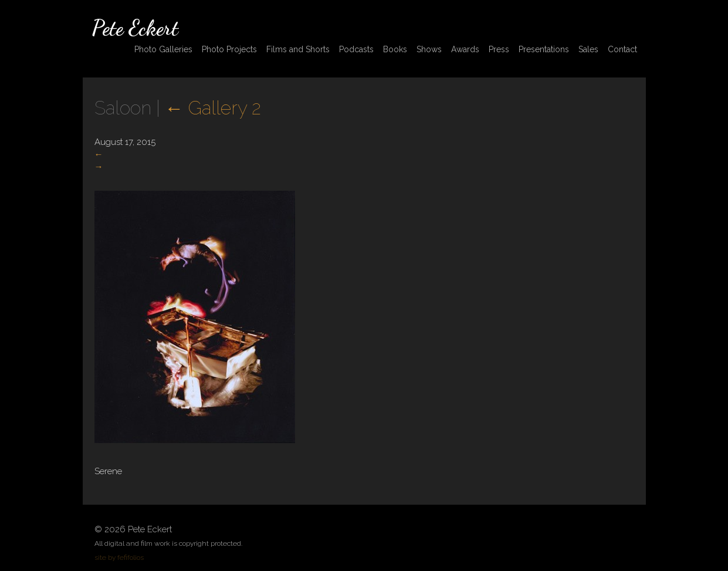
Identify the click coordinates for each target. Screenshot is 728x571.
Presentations (544, 49)
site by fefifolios (119, 558)
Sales (588, 49)
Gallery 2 (213, 108)
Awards (465, 49)
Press (499, 49)
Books (395, 49)
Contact (622, 49)
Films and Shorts (298, 49)
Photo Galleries (163, 49)
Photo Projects (229, 49)
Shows (429, 49)
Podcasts (356, 49)
